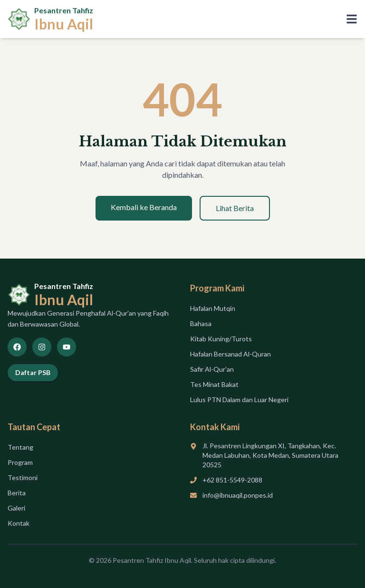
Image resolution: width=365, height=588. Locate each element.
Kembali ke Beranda (144, 207)
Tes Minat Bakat (214, 384)
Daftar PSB (33, 372)
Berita (17, 493)
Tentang (20, 447)
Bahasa (201, 323)
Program (20, 462)
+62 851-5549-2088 (232, 480)
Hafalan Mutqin (213, 308)
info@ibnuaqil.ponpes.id (238, 495)
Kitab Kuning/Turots (221, 339)
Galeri (16, 508)
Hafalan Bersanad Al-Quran (231, 354)
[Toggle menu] (352, 19)
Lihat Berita (235, 208)
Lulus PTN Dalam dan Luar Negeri (239, 400)
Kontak (19, 523)
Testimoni (23, 477)
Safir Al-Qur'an (212, 369)
